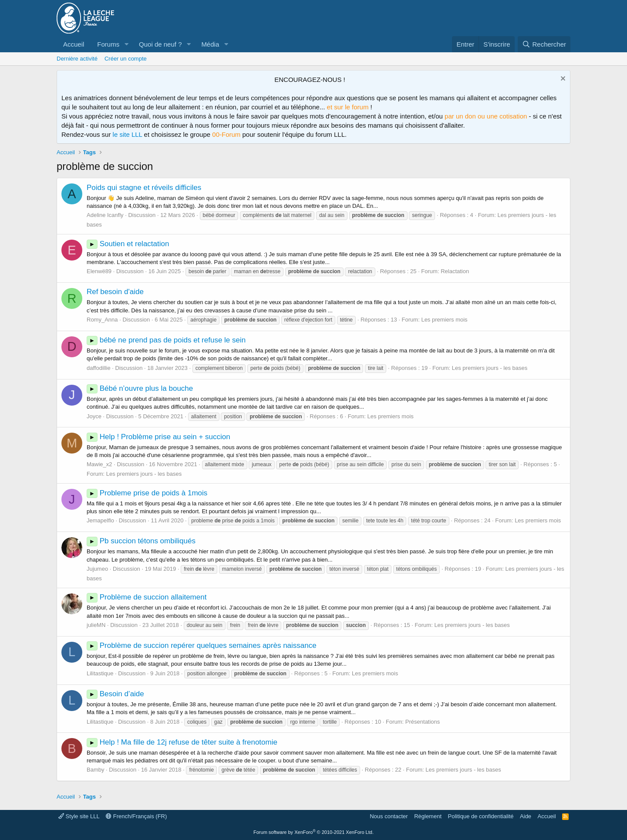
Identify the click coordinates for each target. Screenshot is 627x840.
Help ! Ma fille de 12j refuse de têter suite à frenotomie (182, 742)
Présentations (423, 722)
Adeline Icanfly (105, 215)
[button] (126, 44)
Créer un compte (126, 59)
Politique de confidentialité (481, 816)
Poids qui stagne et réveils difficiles (144, 188)
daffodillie (99, 368)
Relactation (455, 271)
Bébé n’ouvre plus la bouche (140, 388)
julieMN (96, 625)
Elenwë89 (99, 271)
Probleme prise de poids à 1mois (147, 493)
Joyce (94, 416)
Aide (526, 816)
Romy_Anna (102, 320)
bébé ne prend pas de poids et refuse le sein (166, 340)
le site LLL (128, 134)
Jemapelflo (100, 520)
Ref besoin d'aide (115, 292)
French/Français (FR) (136, 816)
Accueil (74, 44)
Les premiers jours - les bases (490, 368)
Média (210, 44)
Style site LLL (79, 816)
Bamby (95, 770)
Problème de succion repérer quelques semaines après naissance (202, 645)
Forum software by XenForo (313, 832)
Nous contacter (389, 816)
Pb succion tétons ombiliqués (141, 541)
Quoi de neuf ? (160, 44)
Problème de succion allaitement (147, 597)
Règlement (428, 816)
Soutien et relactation (128, 244)
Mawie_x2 (99, 464)
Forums (108, 44)
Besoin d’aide (115, 694)
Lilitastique (100, 673)
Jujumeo (97, 569)
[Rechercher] (544, 44)
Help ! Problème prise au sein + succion (158, 437)
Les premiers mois (444, 320)
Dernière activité (77, 59)
